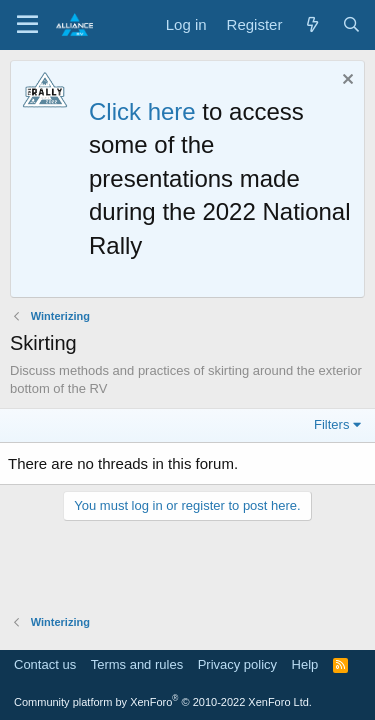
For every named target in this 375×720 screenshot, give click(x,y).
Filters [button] (331, 424)
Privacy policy (237, 664)
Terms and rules (137, 664)
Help (305, 664)
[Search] (351, 24)
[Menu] (27, 25)
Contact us (45, 664)
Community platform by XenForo (163, 702)
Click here (142, 111)
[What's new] (311, 24)
